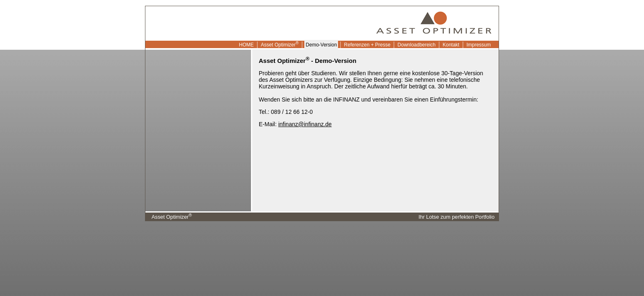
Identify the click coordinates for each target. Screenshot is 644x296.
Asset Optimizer (280, 44)
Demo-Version (321, 45)
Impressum (479, 45)
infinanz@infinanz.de (305, 124)
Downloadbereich (417, 45)
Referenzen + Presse (367, 45)
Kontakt (451, 45)
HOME (246, 45)
